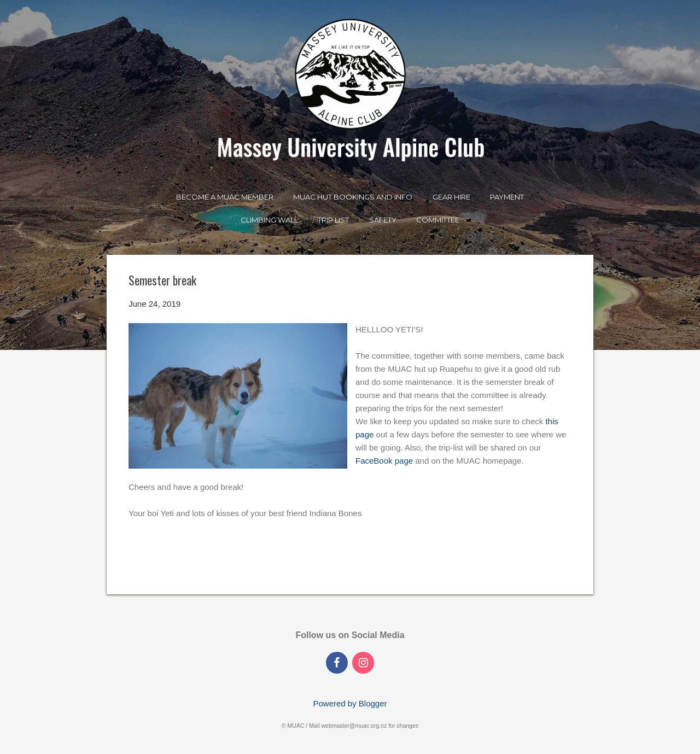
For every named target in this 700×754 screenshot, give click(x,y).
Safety (383, 220)
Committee (438, 220)
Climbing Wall (269, 220)
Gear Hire (451, 197)
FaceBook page (384, 461)
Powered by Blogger (350, 703)
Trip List (333, 220)
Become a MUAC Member (225, 197)
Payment (507, 197)
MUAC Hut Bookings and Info (353, 197)
